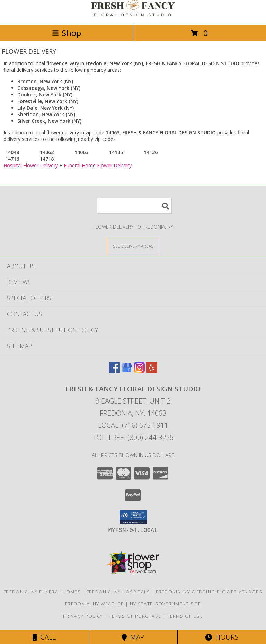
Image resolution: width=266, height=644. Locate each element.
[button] (133, 517)
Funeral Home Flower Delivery (98, 165)
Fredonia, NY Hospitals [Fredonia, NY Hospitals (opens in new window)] (118, 592)
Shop (66, 33)
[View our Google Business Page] (127, 371)
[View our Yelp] (152, 371)
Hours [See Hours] (222, 637)
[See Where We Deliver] (133, 246)
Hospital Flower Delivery (31, 165)
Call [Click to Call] (44, 637)
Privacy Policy (83, 616)
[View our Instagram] (139, 371)
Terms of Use (185, 616)
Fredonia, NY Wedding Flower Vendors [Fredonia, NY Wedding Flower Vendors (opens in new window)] (209, 592)
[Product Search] (134, 206)
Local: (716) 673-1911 (133, 425)
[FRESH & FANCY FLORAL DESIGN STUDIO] (133, 14)
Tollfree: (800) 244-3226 (133, 437)
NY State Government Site (165, 604)
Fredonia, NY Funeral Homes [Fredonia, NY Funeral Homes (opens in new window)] (42, 592)
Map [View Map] (133, 637)
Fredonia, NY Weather (95, 604)
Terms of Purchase (135, 616)
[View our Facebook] (114, 371)
